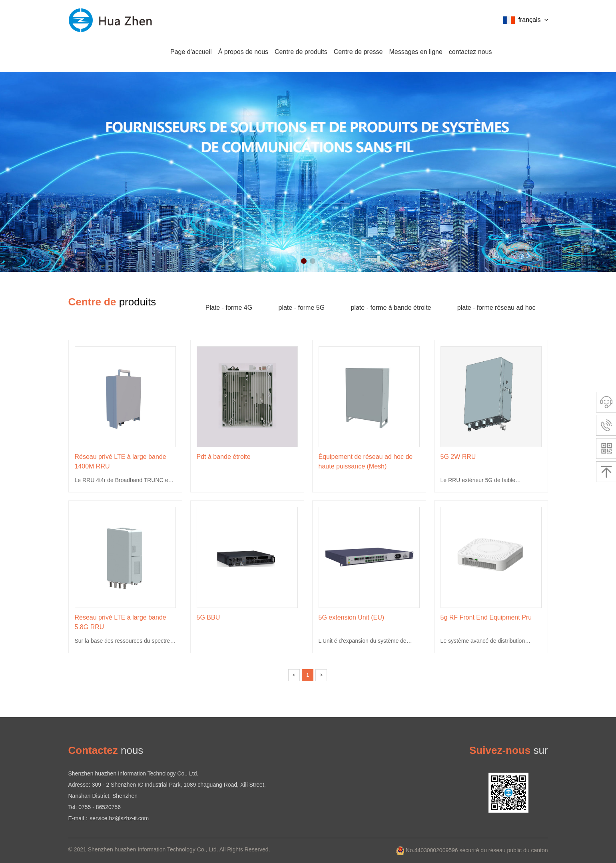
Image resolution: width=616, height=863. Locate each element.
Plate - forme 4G (229, 308)
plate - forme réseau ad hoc (496, 308)
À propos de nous (243, 52)
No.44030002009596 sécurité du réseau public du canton (472, 850)
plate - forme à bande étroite (391, 308)
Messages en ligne (416, 52)
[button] (304, 261)
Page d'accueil (191, 52)
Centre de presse (358, 52)
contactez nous (470, 52)
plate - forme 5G (302, 308)
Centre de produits (301, 52)
